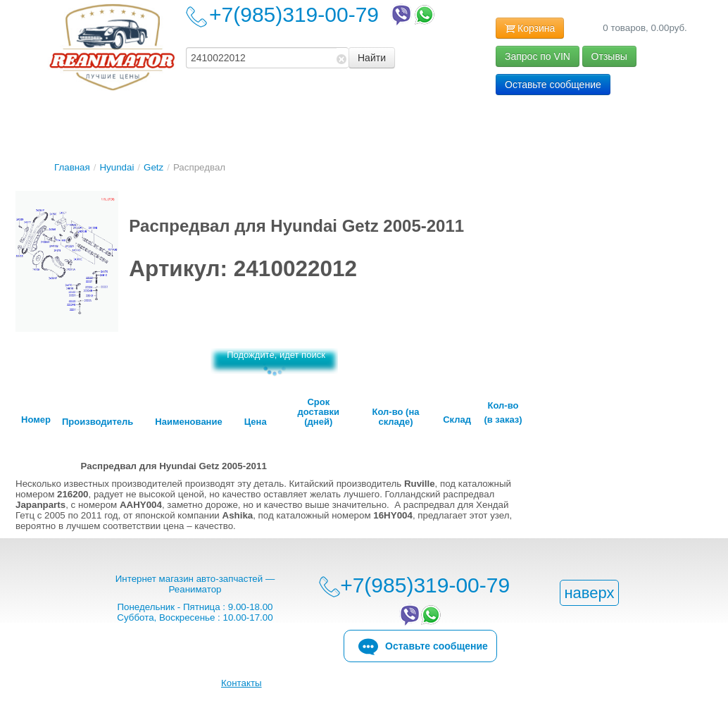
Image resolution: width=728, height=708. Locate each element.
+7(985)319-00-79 (323, 14)
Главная (72, 167)
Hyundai (117, 167)
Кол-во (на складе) (396, 417)
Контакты (241, 683)
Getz (153, 167)
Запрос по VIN (538, 56)
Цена (256, 422)
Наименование (188, 422)
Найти (372, 58)
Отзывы (609, 56)
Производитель (98, 422)
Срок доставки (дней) (319, 412)
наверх (589, 593)
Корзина (530, 29)
